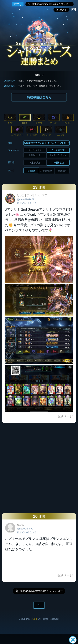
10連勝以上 (58, 163)
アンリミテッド (58, 150)
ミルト (34, 619)
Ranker (62, 171)
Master (31, 171)
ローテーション (35, 150)
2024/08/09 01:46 (26, 533)
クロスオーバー (35, 155)
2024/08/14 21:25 (26, 204)
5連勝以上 (35, 163)
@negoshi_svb (25, 529)
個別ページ (65, 416)
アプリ (18, 4)
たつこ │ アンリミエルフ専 (32, 195)
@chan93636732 (26, 200)
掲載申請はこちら (39, 97)
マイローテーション (58, 155)
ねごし (20, 525)
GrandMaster (47, 171)
